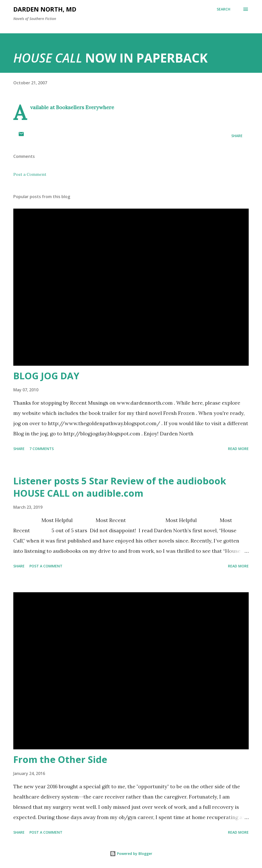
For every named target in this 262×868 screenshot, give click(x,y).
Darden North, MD (45, 9)
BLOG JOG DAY (46, 376)
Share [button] (237, 136)
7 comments (42, 449)
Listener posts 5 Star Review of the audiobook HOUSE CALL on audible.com (120, 487)
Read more (238, 449)
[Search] (223, 9)
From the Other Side (60, 759)
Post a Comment (30, 174)
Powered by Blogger (131, 854)
